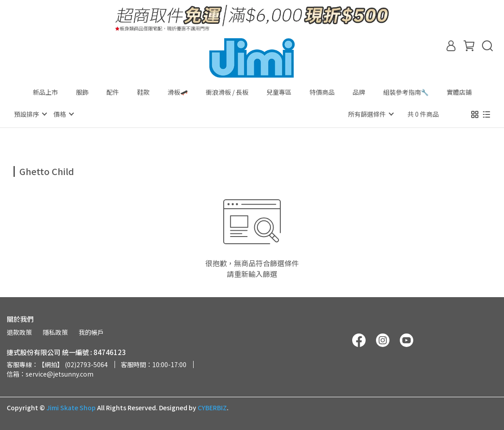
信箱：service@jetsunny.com (50, 373)
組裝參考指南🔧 (406, 92)
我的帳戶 (91, 332)
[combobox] (30, 170)
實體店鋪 (459, 92)
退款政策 (19, 332)
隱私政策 (55, 332)
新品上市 (45, 92)
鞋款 (143, 92)
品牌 (359, 92)
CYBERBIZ (212, 407)
